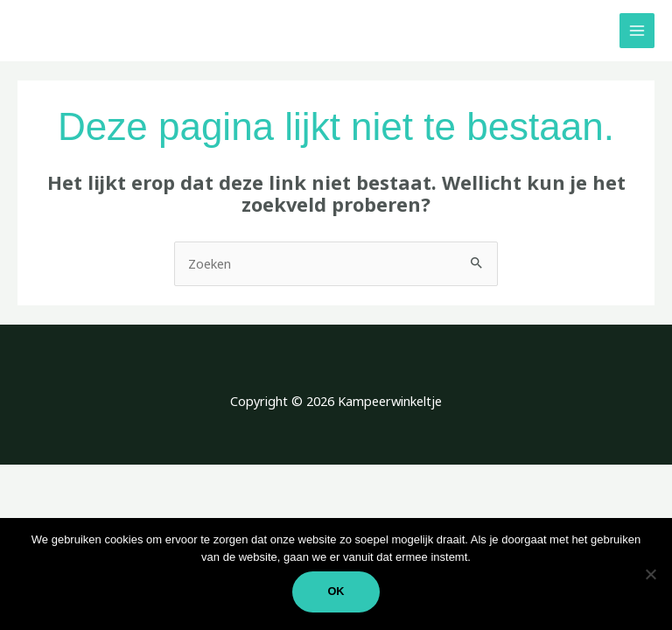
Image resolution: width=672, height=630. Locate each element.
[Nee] (650, 574)
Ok (336, 591)
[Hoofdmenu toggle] (637, 31)
